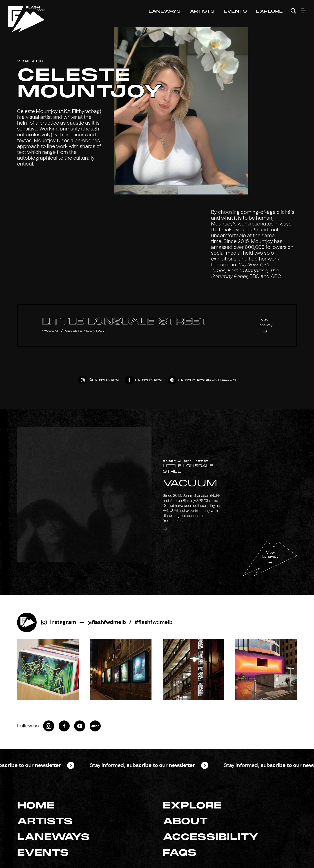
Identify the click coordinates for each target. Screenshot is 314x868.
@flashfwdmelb (107, 622)
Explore (269, 11)
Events (235, 11)
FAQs (180, 853)
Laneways (165, 11)
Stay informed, (143, 765)
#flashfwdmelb (154, 622)
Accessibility (211, 837)
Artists (202, 11)
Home (36, 806)
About (185, 822)
